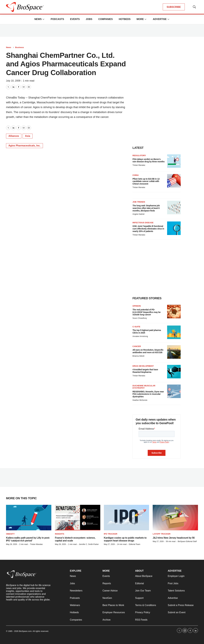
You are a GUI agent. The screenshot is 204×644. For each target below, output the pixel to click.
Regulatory (139, 155)
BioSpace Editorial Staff (187, 541)
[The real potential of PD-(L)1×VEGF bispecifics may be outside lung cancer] (174, 312)
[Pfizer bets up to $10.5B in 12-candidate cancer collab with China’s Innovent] (174, 181)
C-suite (136, 327)
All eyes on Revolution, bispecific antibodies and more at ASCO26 (148, 351)
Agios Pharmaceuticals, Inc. (24, 146)
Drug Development (143, 366)
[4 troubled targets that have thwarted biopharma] (174, 372)
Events (75, 19)
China (136, 175)
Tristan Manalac (139, 165)
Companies (106, 19)
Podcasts (57, 19)
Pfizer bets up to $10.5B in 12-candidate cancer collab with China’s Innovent (146, 181)
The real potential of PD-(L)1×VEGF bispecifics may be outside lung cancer (146, 312)
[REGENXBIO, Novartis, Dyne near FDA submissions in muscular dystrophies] (174, 391)
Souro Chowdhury (140, 318)
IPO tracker (111, 534)
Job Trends (139, 202)
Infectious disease (143, 223)
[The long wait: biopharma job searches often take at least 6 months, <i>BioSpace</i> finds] (174, 208)
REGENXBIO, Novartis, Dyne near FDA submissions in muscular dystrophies (148, 394)
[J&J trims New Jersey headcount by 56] (175, 517)
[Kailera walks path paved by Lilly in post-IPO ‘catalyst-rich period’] (29, 517)
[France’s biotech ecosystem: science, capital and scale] (78, 517)
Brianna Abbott (138, 356)
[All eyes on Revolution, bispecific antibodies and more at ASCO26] (174, 352)
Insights (60, 534)
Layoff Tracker (162, 534)
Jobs (89, 19)
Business (20, 47)
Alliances (14, 136)
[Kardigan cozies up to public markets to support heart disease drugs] (127, 517)
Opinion (137, 306)
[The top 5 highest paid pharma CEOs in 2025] (174, 332)
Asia (28, 136)
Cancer (137, 346)
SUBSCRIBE (174, 7)
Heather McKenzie (140, 400)
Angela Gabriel (138, 214)
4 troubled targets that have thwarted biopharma (145, 371)
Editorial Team (135, 544)
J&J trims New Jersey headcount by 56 (174, 538)
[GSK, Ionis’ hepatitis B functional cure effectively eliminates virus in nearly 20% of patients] (174, 228)
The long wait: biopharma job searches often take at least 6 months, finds (146, 208)
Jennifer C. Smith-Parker (89, 544)
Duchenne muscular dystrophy (144, 387)
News (38, 19)
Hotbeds (125, 19)
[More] (43, 19)
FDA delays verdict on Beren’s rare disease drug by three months (149, 160)
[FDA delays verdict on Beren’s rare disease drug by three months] (174, 161)
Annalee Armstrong (140, 336)
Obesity (10, 534)
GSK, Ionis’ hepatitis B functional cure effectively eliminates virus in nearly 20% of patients (148, 229)
